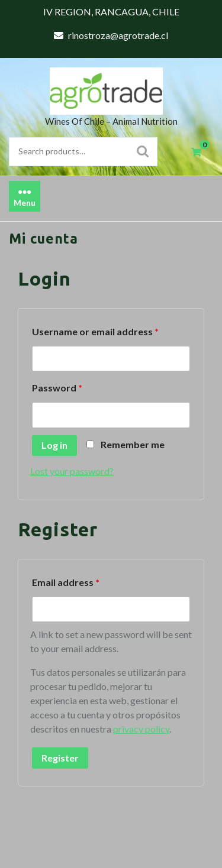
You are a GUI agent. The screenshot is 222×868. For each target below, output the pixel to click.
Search (143, 151)
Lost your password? (72, 471)
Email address (66, 582)
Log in (54, 445)
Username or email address (95, 331)
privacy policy (141, 729)
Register (60, 758)
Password (57, 388)
